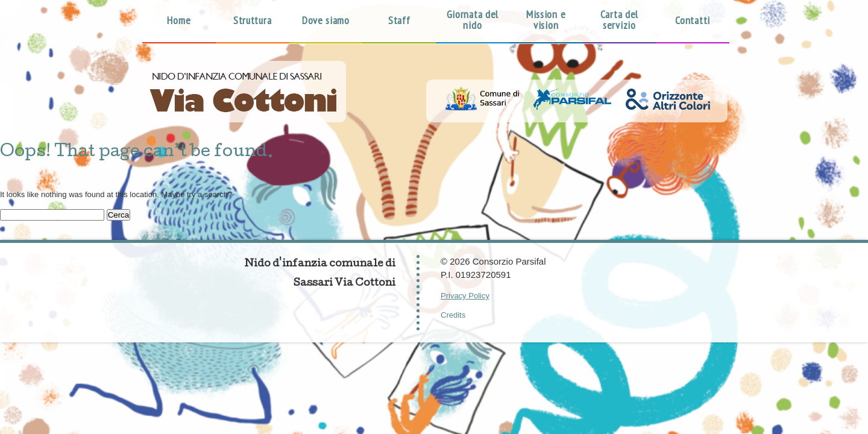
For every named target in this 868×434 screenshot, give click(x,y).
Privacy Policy (465, 296)
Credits (453, 315)
